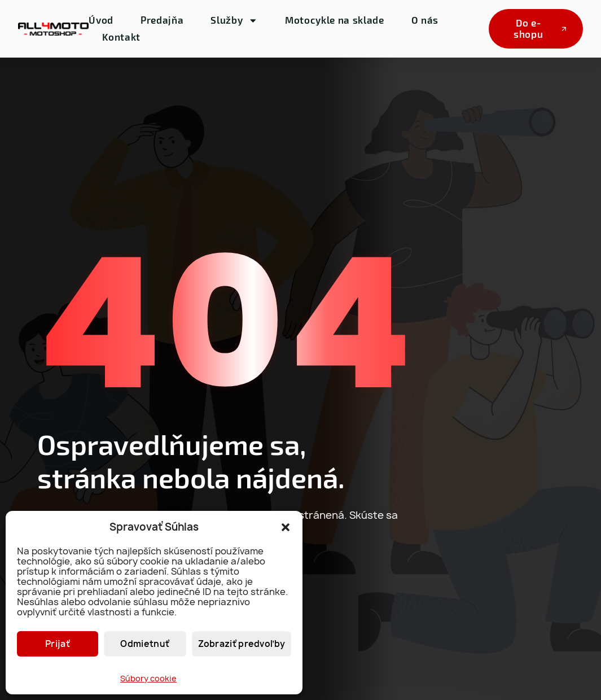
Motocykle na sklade (335, 20)
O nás (425, 20)
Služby (234, 20)
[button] (286, 527)
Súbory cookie (148, 678)
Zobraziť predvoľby (242, 644)
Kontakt (121, 37)
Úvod (101, 20)
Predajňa (162, 20)
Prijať (58, 644)
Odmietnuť (145, 644)
